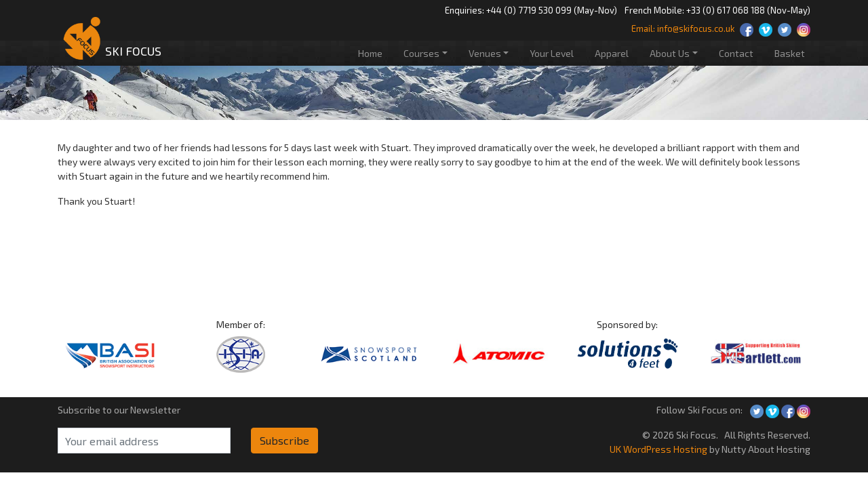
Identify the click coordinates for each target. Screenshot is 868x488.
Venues (485, 53)
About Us (670, 53)
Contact (736, 53)
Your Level (552, 53)
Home (370, 53)
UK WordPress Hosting (658, 449)
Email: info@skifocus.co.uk (683, 28)
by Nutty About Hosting (759, 449)
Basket (790, 53)
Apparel (612, 53)
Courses (421, 53)
